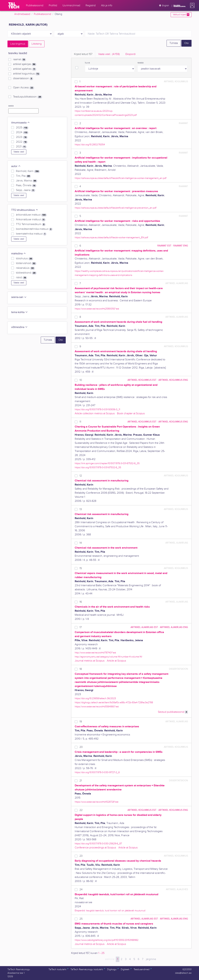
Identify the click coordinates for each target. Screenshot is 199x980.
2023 (22, 137)
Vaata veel (19, 152)
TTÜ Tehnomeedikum (31, 224)
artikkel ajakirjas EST (144, 627)
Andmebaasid (22, 14)
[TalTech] (14, 5)
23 (81, 856)
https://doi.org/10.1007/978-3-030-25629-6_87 (98, 844)
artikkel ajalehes (25, 69)
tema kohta (20, 312)
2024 (22, 132)
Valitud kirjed (181, 15)
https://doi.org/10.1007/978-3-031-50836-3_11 (97, 409)
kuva (87, 63)
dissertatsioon (23, 79)
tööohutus (25, 259)
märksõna (19, 254)
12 (81, 476)
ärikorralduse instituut (31, 215)
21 (81, 781)
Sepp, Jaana (26, 190)
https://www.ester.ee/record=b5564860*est (97, 707)
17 (81, 627)
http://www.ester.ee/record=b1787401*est (95, 653)
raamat (20, 60)
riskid (21, 278)
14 (81, 543)
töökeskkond (26, 273)
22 (81, 810)
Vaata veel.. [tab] (109, 54)
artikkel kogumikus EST (142, 380)
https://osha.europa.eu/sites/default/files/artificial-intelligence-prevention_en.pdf (116, 208)
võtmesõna (19, 327)
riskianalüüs (25, 268)
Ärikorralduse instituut (31, 220)
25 (81, 919)
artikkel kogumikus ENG (173, 380)
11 (80, 422)
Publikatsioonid (42, 14)
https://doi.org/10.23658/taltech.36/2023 (95, 698)
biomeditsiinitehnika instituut (34, 229)
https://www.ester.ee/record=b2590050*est (97, 309)
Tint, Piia (23, 176)
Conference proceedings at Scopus (95, 848)
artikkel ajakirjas (25, 64)
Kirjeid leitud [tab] (83, 54)
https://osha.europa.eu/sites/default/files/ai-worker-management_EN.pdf (111, 237)
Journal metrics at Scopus (90, 661)
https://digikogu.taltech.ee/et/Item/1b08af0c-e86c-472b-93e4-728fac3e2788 (114, 702)
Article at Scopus (116, 661)
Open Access (24, 88)
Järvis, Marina (27, 181)
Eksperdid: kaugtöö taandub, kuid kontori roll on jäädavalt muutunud (110, 911)
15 (81, 568)
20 (81, 747)
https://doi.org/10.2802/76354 (90, 145)
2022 (22, 142)
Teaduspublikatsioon (28, 97)
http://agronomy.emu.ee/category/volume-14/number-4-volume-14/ (108, 657)
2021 (21, 147)
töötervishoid (26, 263)
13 (81, 509)
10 (81, 380)
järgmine (151, 959)
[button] (192, 5)
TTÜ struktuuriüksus (25, 210)
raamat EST (164, 246)
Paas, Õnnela (26, 186)
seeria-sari (19, 297)
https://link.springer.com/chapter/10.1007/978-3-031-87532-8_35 (107, 463)
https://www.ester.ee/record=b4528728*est (97, 802)
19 (81, 722)
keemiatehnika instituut (31, 234)
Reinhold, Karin (28, 171)
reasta (140, 63)
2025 (22, 128)
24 (81, 890)
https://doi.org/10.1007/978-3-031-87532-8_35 (98, 467)
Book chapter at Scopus (131, 414)
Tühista (174, 43)
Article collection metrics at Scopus (95, 414)
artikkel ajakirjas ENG (174, 627)
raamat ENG (181, 246)
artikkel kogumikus (27, 74)
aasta (11, 106)
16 (81, 602)
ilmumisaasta (21, 123)
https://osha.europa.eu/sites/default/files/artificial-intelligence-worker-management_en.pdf (121, 178)
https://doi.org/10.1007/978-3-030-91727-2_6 (97, 772)
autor (16, 166)
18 (81, 669)
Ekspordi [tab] (130, 54)
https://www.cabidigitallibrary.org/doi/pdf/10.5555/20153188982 (107, 940)
